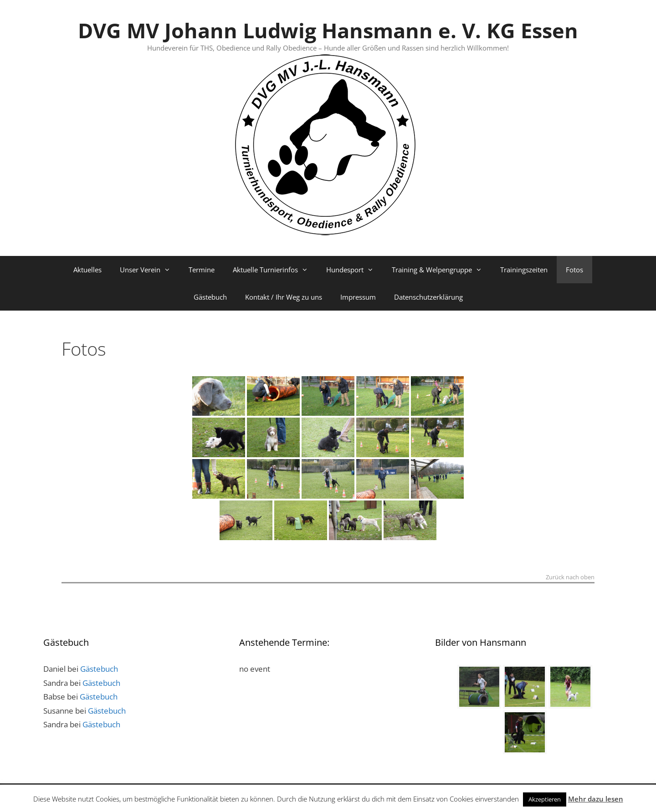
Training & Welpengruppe (441, 270)
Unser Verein (150, 270)
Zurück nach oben (570, 578)
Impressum (358, 297)
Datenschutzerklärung (428, 297)
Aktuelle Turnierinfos (275, 270)
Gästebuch (210, 297)
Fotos (574, 270)
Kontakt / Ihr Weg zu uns (284, 297)
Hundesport (354, 270)
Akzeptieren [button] (545, 799)
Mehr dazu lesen (596, 799)
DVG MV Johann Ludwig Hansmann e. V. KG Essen (328, 30)
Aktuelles (87, 270)
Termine (202, 270)
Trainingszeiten (524, 270)
